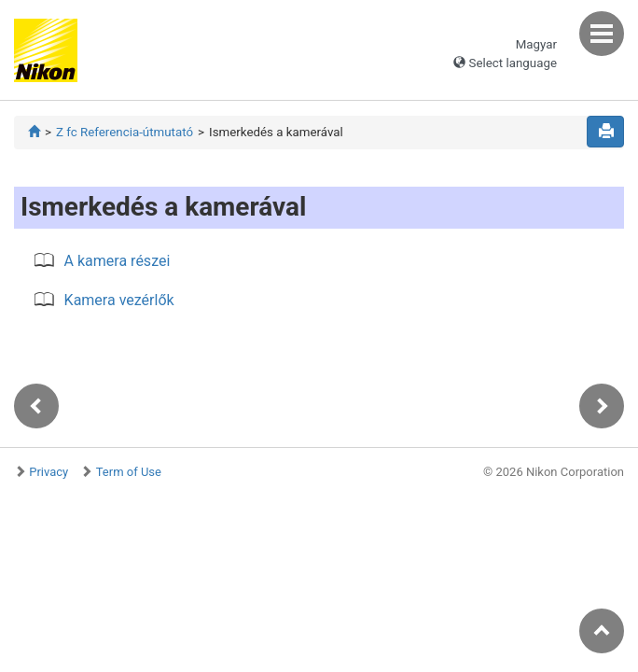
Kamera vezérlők (119, 300)
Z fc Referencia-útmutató (125, 132)
